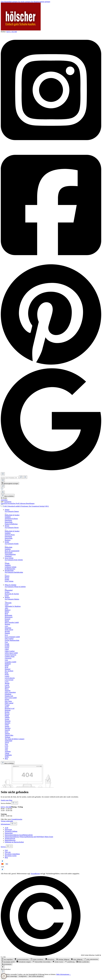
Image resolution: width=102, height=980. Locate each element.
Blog (6, 857)
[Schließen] (2, 979)
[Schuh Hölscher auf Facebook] (51, 262)
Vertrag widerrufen (7, 821)
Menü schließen (8, 496)
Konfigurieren (23, 976)
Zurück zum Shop (7, 800)
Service (3, 847)
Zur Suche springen (24, 2)
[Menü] (3, 474)
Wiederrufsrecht (10, 838)
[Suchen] (21, 477)
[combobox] (10, 478)
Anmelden (4, 500)
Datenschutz (9, 833)
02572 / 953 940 (12, 32)
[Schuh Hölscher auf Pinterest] (51, 366)
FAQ (6, 850)
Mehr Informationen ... (64, 974)
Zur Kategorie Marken (12, 599)
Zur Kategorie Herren (12, 528)
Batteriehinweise (10, 840)
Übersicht (4, 503)
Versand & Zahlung (11, 831)
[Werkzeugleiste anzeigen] (10, 483)
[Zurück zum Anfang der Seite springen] (3, 972)
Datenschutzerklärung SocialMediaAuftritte (19, 835)
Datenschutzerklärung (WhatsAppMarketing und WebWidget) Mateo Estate (29, 837)
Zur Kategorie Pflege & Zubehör (15, 587)
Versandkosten (35, 874)
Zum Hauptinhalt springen (9, 2)
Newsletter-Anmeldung (12, 854)
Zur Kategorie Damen (12, 511)
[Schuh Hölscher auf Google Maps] (51, 471)
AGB (6, 828)
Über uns (8, 852)
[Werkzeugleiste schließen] (3, 967)
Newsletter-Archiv (11, 856)
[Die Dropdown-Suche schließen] (25, 477)
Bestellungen (30, 503)
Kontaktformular (17, 819)
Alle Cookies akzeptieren (36, 976)
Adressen (23, 503)
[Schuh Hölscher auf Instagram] (51, 147)
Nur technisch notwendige (9, 976)
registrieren (8, 502)
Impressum (8, 830)
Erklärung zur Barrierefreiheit (14, 842)
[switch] (7, 959)
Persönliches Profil (14, 503)
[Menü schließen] (6, 514)
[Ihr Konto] (3, 492)
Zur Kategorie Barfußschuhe (14, 572)
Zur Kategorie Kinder (12, 544)
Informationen (6, 824)
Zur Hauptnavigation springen (40, 2)
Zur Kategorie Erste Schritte (14, 560)
